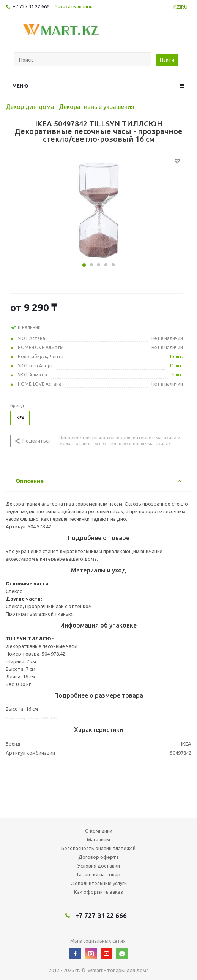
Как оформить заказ (98, 892)
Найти (167, 60)
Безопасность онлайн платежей (98, 848)
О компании (99, 831)
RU (184, 7)
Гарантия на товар (99, 874)
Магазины (98, 839)
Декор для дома (30, 107)
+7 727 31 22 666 (31, 6)
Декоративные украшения (97, 107)
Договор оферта (98, 857)
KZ (177, 7)
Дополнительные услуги (99, 883)
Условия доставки (99, 866)
